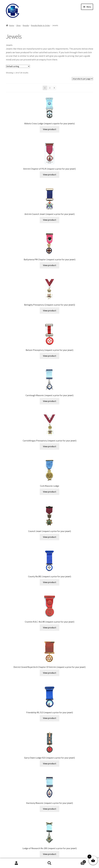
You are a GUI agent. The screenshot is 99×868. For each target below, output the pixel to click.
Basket (76, 861)
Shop (18, 25)
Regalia (26, 25)
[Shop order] (18, 66)
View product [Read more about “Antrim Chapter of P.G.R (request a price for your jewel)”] (50, 175)
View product (50, 129)
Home (12, 25)
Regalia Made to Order (41, 25)
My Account (16, 863)
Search (49, 863)
